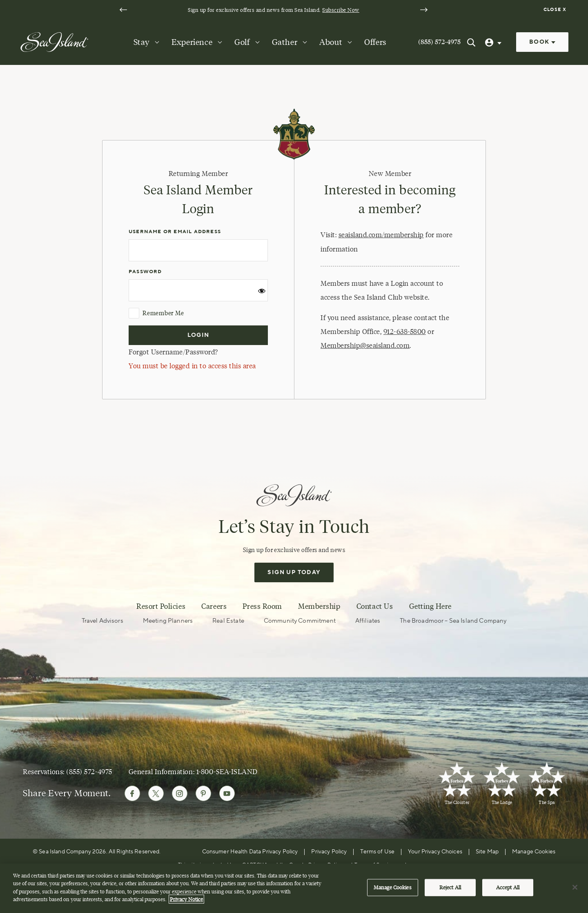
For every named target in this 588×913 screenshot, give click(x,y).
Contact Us (375, 606)
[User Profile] (494, 42)
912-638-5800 (405, 332)
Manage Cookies (534, 852)
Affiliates (368, 621)
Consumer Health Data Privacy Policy (250, 852)
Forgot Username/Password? (173, 352)
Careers (214, 606)
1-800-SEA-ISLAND (227, 772)
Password (145, 272)
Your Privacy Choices (435, 852)
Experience (192, 42)
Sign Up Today (294, 572)
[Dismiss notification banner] (556, 10)
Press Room (262, 606)
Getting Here (430, 606)
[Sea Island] (54, 42)
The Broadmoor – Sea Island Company (453, 621)
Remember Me (156, 313)
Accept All (508, 891)
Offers (375, 42)
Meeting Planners (168, 621)
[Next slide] (424, 10)
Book (542, 42)
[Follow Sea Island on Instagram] (180, 793)
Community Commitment (300, 621)
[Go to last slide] (123, 10)
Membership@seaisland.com (365, 345)
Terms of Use (377, 852)
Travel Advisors (102, 621)
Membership (319, 606)
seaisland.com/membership (381, 235)
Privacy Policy (329, 852)
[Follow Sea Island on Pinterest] (203, 793)
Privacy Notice (186, 903)
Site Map (487, 852)
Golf (242, 42)
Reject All (450, 891)
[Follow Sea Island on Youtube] (227, 793)
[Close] (575, 891)
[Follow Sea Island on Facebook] (132, 793)
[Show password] (262, 294)
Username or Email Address (175, 232)
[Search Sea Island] (471, 42)
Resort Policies (161, 606)
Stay (141, 42)
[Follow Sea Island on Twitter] (156, 793)
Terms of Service (375, 865)
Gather (285, 42)
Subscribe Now (341, 10)
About (331, 42)
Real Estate (228, 621)
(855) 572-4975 (439, 42)
